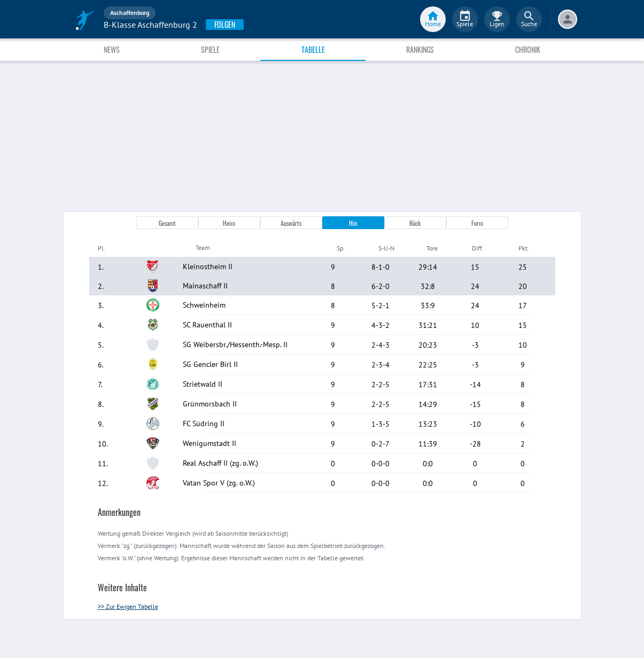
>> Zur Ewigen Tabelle (128, 606)
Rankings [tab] (420, 49)
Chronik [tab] (528, 49)
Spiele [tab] (210, 49)
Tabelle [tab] (313, 49)
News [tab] (112, 49)
